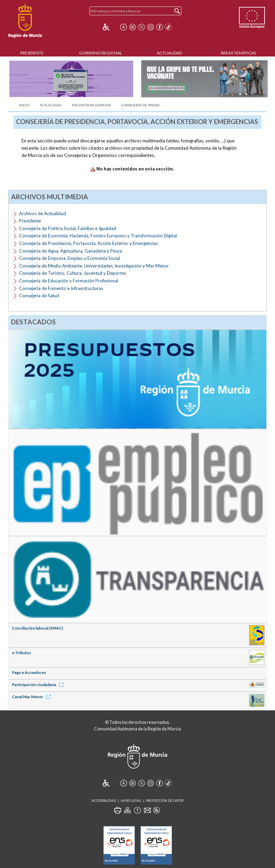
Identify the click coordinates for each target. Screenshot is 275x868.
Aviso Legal (131, 801)
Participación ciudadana (39, 685)
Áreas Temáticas (238, 53)
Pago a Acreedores (29, 672)
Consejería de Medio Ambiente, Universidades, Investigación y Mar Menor (94, 266)
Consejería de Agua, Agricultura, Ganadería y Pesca (71, 251)
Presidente (32, 53)
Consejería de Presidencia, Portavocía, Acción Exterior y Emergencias (89, 243)
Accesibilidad (104, 801)
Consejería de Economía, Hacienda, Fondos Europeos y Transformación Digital (98, 236)
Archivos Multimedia (91, 105)
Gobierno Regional (101, 53)
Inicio (24, 105)
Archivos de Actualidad (42, 213)
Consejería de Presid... (141, 105)
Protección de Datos (165, 801)
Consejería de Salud (39, 296)
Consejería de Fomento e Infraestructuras (61, 288)
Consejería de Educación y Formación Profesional (69, 281)
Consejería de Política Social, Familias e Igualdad (68, 228)
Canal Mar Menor (33, 697)
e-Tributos (22, 653)
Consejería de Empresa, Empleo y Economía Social (70, 258)
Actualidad (169, 53)
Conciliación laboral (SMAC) (38, 628)
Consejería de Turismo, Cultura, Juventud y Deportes (73, 273)
